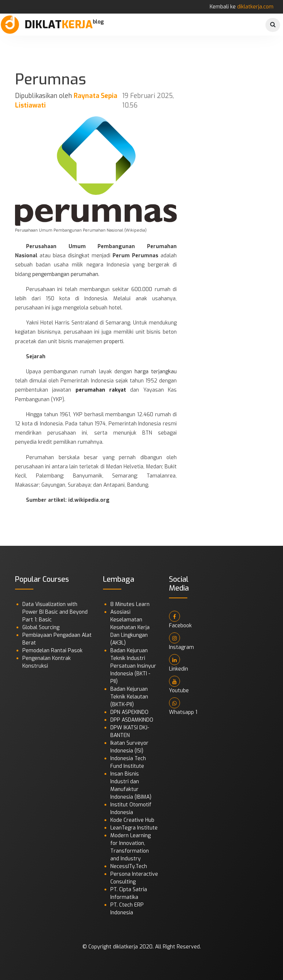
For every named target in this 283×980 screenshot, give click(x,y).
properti (113, 342)
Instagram (181, 642)
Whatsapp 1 (183, 707)
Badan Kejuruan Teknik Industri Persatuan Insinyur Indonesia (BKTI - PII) (133, 666)
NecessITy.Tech (129, 866)
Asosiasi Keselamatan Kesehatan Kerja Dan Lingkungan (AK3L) (130, 627)
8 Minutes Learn (130, 604)
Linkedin (179, 663)
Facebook (180, 620)
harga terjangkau (156, 372)
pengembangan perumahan (65, 274)
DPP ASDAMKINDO (132, 720)
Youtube (179, 685)
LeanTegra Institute (134, 828)
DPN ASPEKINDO (129, 712)
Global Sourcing (41, 627)
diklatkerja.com (255, 7)
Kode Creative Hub (132, 820)
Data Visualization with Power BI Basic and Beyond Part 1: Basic (55, 612)
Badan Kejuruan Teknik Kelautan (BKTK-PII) (129, 697)
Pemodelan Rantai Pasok (52, 651)
